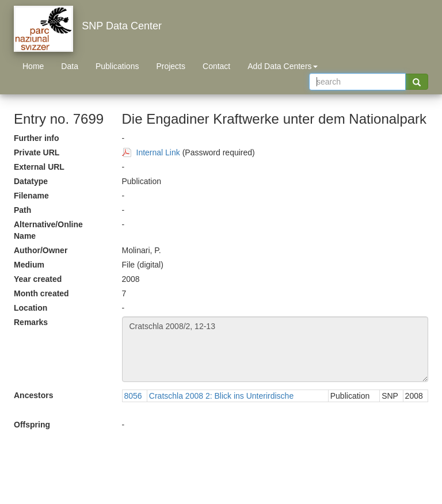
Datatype (31, 181)
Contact (216, 66)
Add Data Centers (282, 66)
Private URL (37, 152)
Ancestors (33, 395)
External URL (39, 167)
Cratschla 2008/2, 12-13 (275, 349)
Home (33, 66)
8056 (133, 396)
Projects (171, 66)
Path (22, 210)
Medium (29, 265)
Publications (117, 66)
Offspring (32, 425)
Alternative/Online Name (48, 230)
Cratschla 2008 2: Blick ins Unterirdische (221, 396)
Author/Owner (41, 250)
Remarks (31, 322)
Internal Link (158, 152)
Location (31, 308)
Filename (31, 196)
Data (70, 66)
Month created (41, 293)
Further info (37, 138)
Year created (38, 279)
